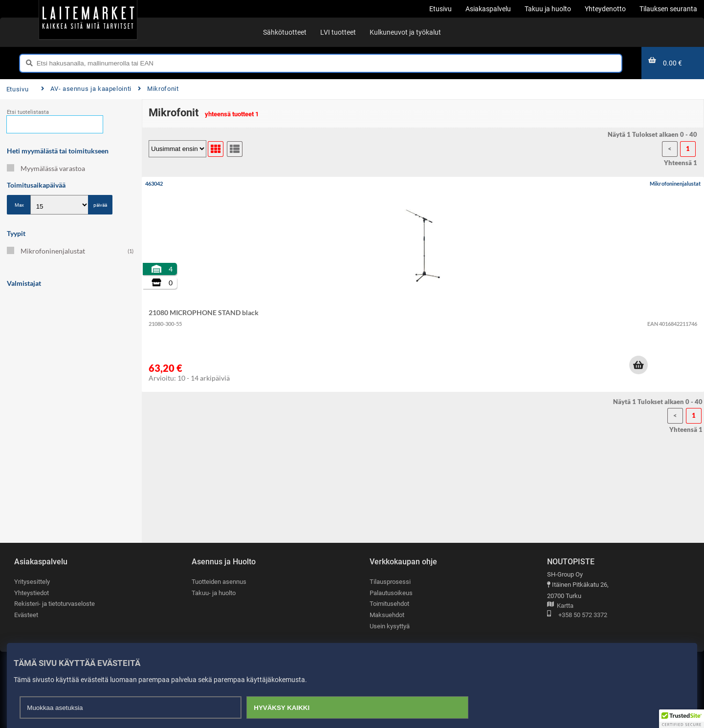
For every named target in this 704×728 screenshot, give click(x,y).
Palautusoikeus (391, 593)
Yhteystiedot (32, 593)
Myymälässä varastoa (46, 168)
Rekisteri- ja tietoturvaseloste (55, 604)
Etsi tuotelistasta (28, 112)
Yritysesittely (32, 582)
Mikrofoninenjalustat (70, 251)
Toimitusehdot (389, 604)
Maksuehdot (387, 615)
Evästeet (26, 615)
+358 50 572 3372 (577, 615)
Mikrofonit (158, 89)
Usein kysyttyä (390, 626)
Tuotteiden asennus (219, 582)
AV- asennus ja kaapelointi (86, 89)
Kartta (560, 606)
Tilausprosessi (390, 582)
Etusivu (17, 89)
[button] (638, 365)
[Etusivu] (88, 20)
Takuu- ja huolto (214, 593)
